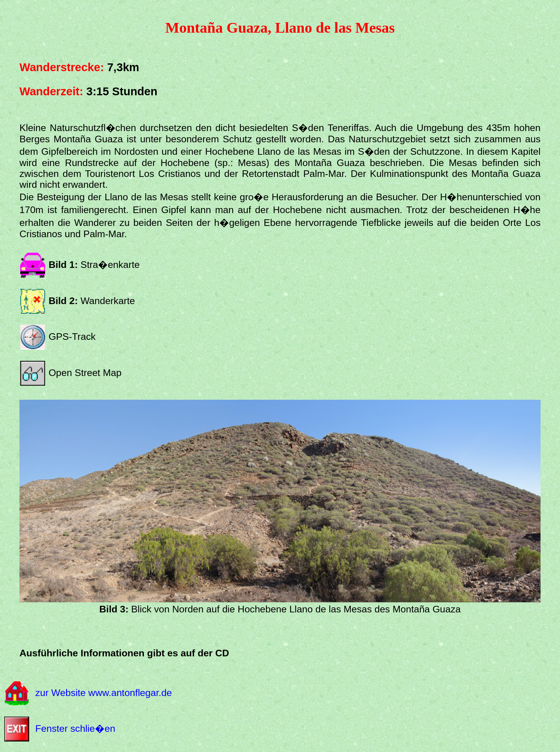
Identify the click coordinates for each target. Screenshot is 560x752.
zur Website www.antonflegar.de (104, 692)
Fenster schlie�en (75, 728)
